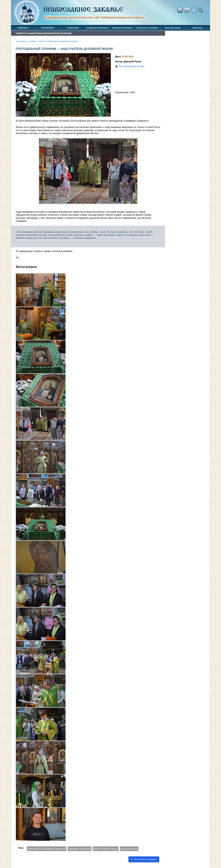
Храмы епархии (122, 28)
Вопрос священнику (198, 29)
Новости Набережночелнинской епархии (58, 41)
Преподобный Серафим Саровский (47, 849)
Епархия (73, 28)
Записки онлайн (147, 28)
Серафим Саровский (80, 849)
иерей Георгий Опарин (106, 849)
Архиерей (47, 28)
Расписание (173, 28)
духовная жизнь (129, 849)
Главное (22, 28)
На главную (21, 41)
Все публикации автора (132, 66)
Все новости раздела (144, 859)
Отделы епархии (97, 28)
